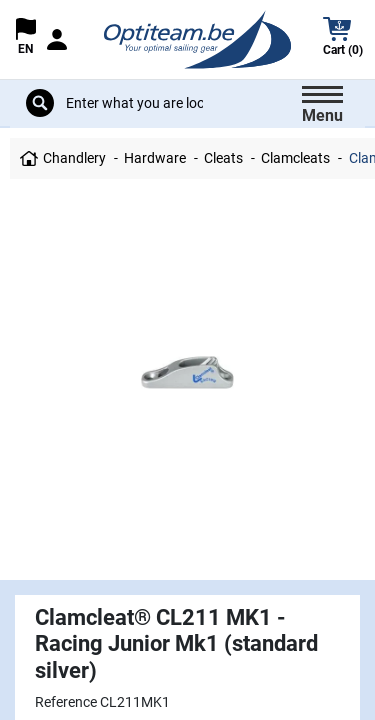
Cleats (223, 158)
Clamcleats (295, 158)
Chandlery (74, 158)
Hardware (155, 158)
